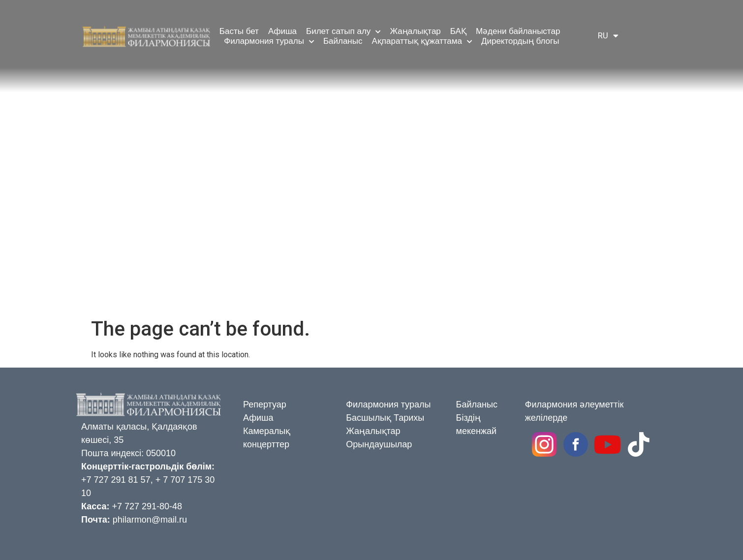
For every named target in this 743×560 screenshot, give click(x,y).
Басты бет (239, 31)
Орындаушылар (379, 444)
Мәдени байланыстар (518, 31)
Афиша (282, 31)
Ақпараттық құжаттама (421, 41)
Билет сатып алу (343, 31)
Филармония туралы (269, 41)
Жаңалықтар (415, 31)
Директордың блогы (520, 41)
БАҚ (458, 31)
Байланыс (343, 41)
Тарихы (409, 418)
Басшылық (369, 418)
